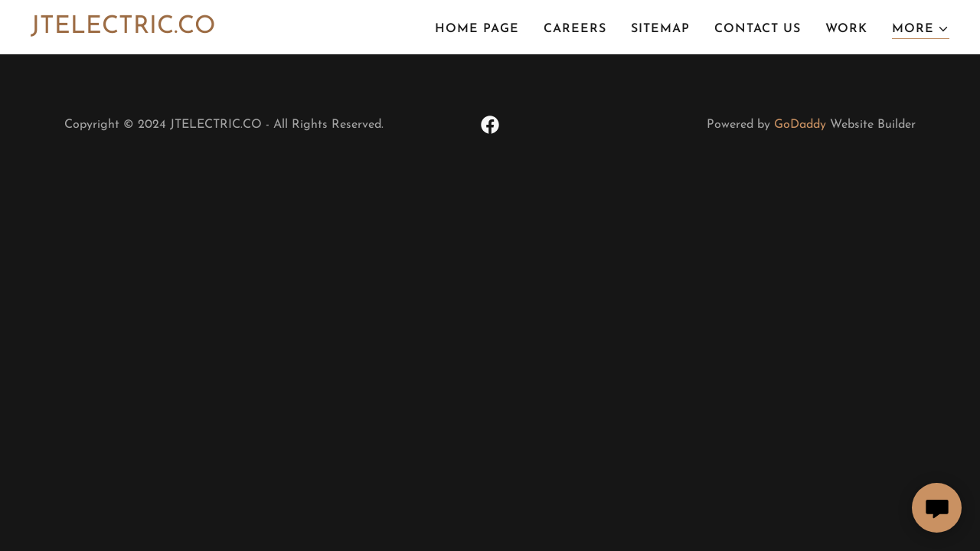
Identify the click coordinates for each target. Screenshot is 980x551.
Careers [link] (575, 29)
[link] (123, 30)
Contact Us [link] (758, 29)
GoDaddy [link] (800, 125)
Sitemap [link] (660, 29)
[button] (921, 29)
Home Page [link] (477, 29)
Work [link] (846, 29)
